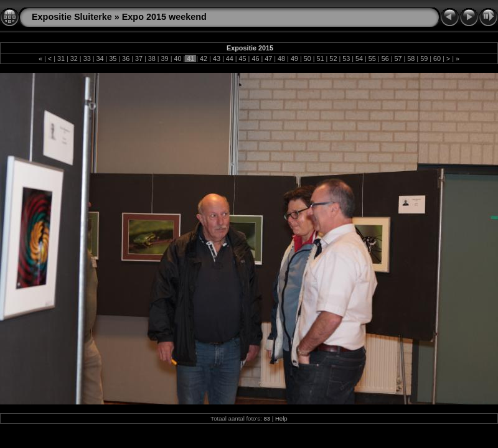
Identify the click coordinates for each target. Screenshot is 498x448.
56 (385, 58)
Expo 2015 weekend (164, 17)
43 (217, 58)
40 (177, 58)
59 (424, 58)
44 (230, 58)
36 (126, 58)
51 (321, 58)
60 (437, 58)
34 (100, 58)
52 (333, 58)
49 (294, 58)
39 (165, 58)
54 (359, 58)
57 (398, 58)
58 (411, 58)
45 (243, 58)
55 (372, 58)
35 (113, 58)
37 (139, 58)
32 (74, 58)
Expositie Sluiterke (72, 17)
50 (308, 58)
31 (61, 58)
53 (346, 58)
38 (152, 58)
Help (281, 418)
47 (268, 58)
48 (281, 58)
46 (255, 58)
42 (204, 58)
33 (87, 58)
